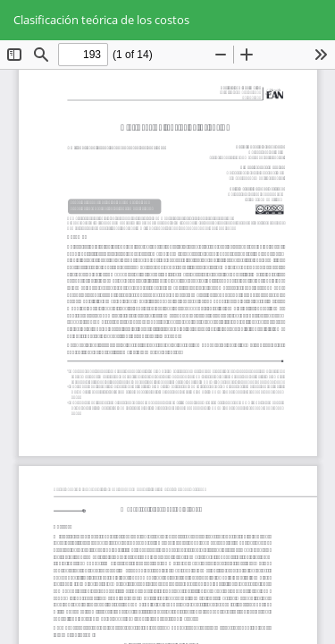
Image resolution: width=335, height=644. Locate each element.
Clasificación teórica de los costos (101, 20)
